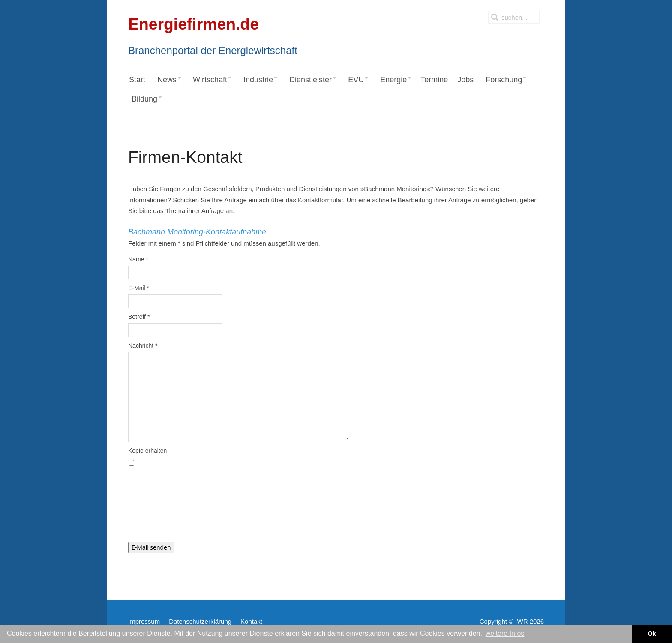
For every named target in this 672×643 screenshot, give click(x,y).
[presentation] (193, 508)
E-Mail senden (151, 547)
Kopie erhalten (147, 451)
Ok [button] (652, 634)
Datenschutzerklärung (200, 621)
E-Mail (139, 288)
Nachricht (143, 346)
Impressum (144, 621)
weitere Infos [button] (505, 633)
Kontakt (251, 621)
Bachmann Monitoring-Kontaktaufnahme (197, 232)
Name (138, 259)
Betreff (139, 317)
